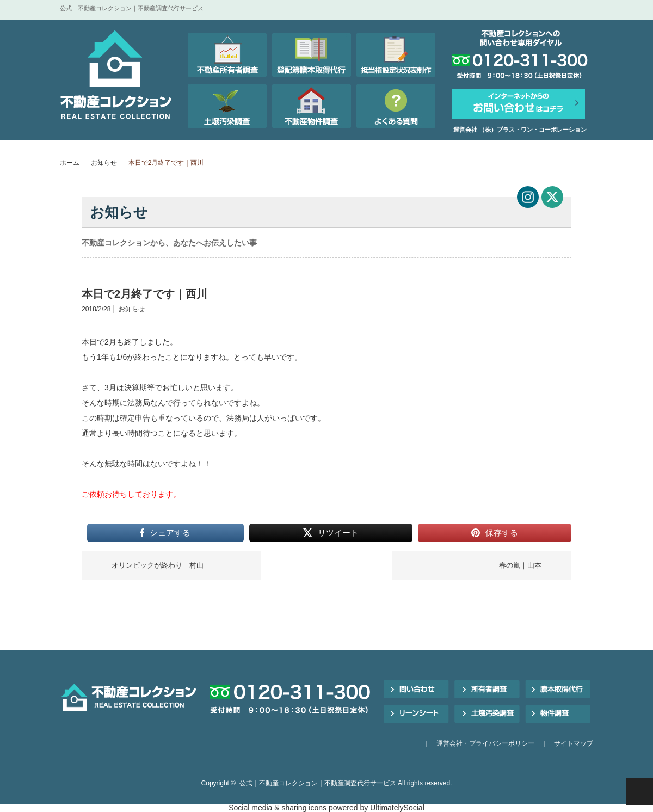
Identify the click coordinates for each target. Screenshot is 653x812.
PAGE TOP (639, 792)
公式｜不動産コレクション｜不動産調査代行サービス (318, 783)
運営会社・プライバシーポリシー (485, 743)
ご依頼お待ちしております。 (131, 494)
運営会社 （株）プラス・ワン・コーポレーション (520, 130)
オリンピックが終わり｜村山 (158, 565)
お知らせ (104, 163)
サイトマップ (574, 743)
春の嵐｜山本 (520, 565)
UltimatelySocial (397, 808)
